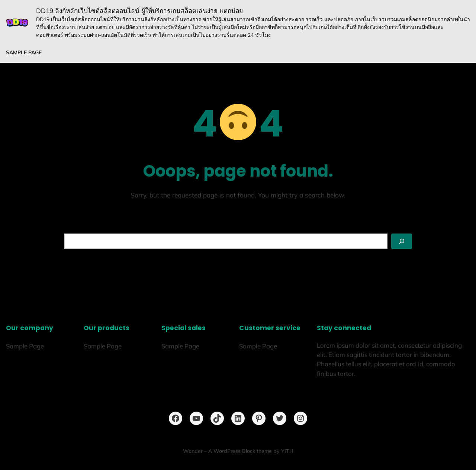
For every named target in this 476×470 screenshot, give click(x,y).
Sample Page (24, 52)
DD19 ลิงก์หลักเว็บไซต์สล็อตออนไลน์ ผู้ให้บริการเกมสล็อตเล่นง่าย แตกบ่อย (139, 11)
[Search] (402, 241)
